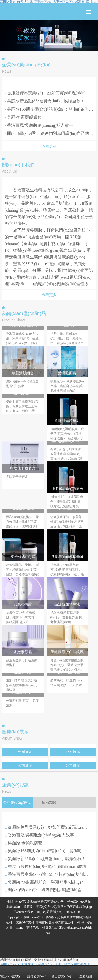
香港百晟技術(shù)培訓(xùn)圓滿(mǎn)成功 (46, 866)
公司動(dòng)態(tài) (18, 803)
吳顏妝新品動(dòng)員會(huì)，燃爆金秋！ (46, 859)
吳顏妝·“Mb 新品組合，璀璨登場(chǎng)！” (44, 882)
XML (19, 928)
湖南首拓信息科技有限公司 (54, 922)
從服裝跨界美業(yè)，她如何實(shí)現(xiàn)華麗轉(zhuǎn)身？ (47, 827)
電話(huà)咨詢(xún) (12, 973)
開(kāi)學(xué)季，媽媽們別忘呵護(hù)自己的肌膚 (49, 133)
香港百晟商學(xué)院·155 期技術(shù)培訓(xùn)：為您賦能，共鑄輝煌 (47, 874)
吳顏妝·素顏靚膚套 (23, 117)
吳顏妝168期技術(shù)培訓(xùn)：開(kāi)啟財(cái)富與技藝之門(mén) (49, 109)
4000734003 (73, 912)
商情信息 (33, 928)
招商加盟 (49, 803)
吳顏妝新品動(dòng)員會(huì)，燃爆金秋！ (45, 101)
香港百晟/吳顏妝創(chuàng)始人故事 (39, 125)
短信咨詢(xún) (37, 973)
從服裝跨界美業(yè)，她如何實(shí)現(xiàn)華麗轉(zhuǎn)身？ (49, 93)
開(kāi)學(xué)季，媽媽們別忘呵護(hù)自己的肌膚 (47, 890)
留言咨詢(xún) (61, 973)
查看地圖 (86, 973)
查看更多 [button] (49, 146)
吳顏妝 (28, 907)
